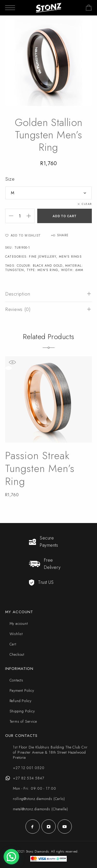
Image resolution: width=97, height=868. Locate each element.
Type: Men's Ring (42, 270)
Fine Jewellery (43, 257)
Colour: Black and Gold (40, 266)
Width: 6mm (72, 270)
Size (10, 179)
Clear (87, 204)
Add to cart (65, 216)
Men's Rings (70, 257)
